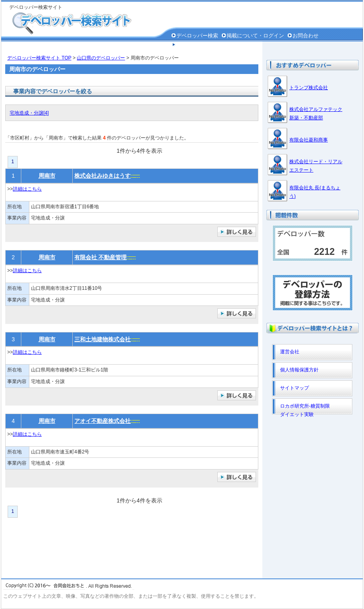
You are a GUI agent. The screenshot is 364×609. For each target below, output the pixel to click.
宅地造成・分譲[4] (29, 113)
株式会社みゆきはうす (102, 176)
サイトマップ (294, 388)
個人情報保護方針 (197, 45)
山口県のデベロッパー (101, 58)
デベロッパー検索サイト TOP (39, 58)
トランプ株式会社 (309, 88)
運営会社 (290, 352)
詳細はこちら (27, 189)
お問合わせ (306, 36)
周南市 (47, 176)
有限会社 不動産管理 (100, 257)
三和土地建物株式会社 (102, 339)
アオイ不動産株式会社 (102, 421)
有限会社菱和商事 (309, 140)
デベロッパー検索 (197, 36)
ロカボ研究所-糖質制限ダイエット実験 (305, 409)
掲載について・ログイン (255, 36)
